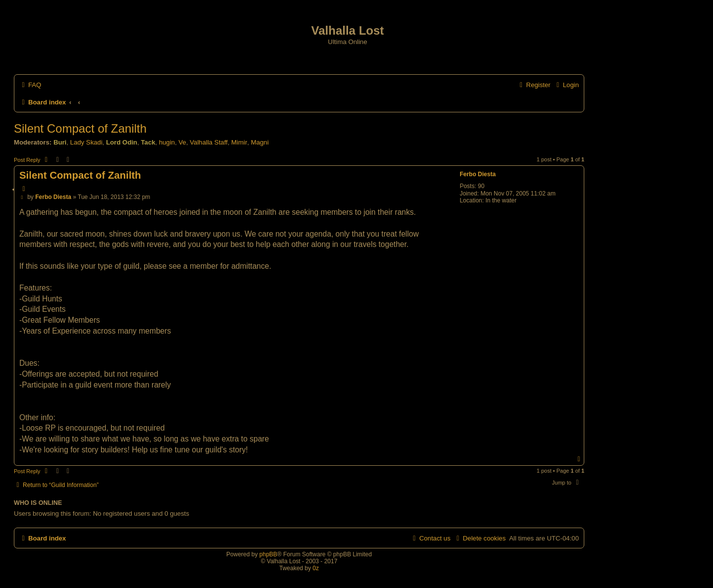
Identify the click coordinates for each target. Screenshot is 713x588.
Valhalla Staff (209, 142)
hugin (167, 142)
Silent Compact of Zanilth (80, 128)
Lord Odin (122, 142)
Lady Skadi (86, 142)
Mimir (239, 142)
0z (316, 568)
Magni (260, 142)
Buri (60, 142)
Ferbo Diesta (478, 174)
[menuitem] (30, 85)
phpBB (268, 554)
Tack (148, 142)
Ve (182, 142)
